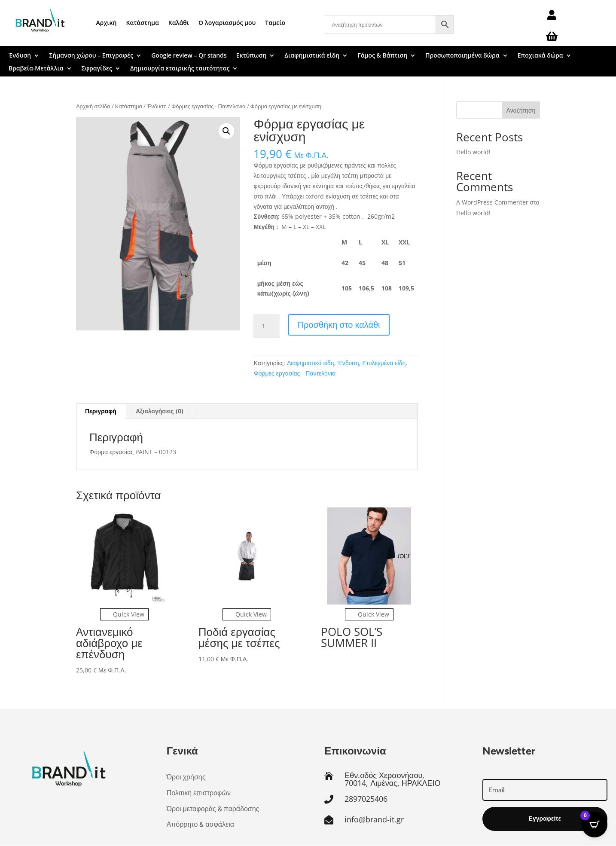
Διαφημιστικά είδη (312, 56)
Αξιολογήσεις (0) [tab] (160, 411)
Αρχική (107, 23)
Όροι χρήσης (186, 777)
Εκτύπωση (252, 56)
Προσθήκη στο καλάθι (339, 325)
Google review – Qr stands (189, 56)
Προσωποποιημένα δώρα (462, 56)
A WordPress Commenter (492, 202)
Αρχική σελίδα (93, 106)
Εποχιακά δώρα (540, 56)
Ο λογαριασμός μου (227, 23)
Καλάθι (179, 23)
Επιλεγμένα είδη (384, 363)
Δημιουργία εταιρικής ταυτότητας (180, 69)
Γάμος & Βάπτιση (382, 56)
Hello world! (473, 152)
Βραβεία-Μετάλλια (36, 69)
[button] (226, 131)
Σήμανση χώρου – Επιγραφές (91, 56)
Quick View (124, 614)
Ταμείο (275, 23)
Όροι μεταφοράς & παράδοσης (213, 809)
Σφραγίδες (97, 69)
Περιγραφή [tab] (101, 411)
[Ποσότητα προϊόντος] (266, 326)
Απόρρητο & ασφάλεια (200, 824)
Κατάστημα (143, 23)
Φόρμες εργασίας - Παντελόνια (209, 106)
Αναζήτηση (521, 110)
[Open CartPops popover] (595, 825)
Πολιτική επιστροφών (199, 793)
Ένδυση (20, 56)
